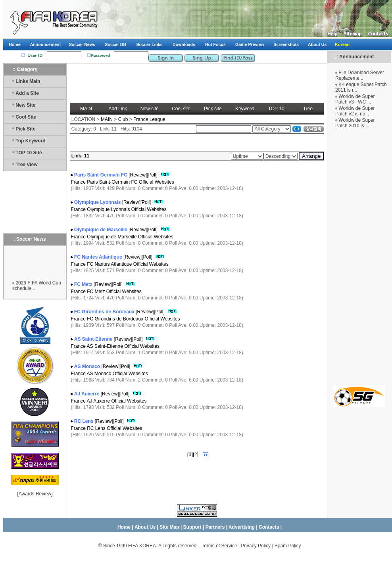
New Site (25, 105)
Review (138, 175)
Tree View (26, 165)
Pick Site (25, 129)
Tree (308, 109)
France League (149, 119)
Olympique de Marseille (101, 230)
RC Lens (84, 421)
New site (150, 109)
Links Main (28, 81)
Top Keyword (30, 141)
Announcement (356, 57)
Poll (152, 175)
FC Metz (83, 284)
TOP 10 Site (29, 153)
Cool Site (26, 117)
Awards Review (35, 494)
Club (123, 119)
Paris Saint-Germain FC (101, 175)
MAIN (86, 109)
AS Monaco (87, 366)
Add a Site (27, 93)
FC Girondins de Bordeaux (104, 312)
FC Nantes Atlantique (98, 257)
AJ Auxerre (87, 394)
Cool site (181, 109)
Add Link (118, 109)
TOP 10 (276, 109)
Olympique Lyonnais (98, 202)
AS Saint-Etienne (93, 339)
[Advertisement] (359, 260)
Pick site (213, 109)
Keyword (245, 109)
